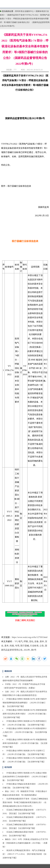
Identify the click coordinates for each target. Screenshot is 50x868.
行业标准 (34, 646)
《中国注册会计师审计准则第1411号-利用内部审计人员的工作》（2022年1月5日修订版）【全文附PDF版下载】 (25, 732)
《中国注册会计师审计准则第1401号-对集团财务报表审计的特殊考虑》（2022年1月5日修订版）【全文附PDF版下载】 (25, 743)
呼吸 (26, 641)
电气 (21, 641)
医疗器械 (25, 646)
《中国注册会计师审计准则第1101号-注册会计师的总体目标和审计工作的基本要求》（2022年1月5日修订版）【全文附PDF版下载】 (25, 777)
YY (16, 641)
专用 (17, 646)
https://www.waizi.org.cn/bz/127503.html (30, 637)
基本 (42, 641)
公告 (42, 646)
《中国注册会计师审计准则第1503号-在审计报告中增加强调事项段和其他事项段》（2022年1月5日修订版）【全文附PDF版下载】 (25, 703)
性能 (12, 646)
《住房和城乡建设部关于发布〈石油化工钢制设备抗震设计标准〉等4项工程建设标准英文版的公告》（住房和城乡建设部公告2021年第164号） (25, 802)
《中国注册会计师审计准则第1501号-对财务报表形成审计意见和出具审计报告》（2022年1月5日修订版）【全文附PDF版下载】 (25, 714)
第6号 (34, 650)
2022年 (27, 650)
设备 (37, 641)
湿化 (31, 641)
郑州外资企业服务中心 (24, 11)
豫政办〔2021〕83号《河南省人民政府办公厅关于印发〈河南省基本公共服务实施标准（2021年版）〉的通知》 (25, 843)
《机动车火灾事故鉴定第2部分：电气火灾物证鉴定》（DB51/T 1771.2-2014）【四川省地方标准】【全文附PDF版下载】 (25, 854)
